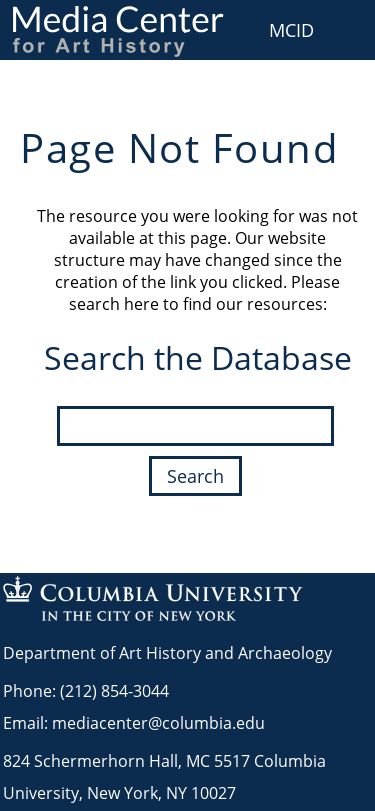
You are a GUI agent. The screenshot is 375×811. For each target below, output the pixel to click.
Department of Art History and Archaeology (167, 653)
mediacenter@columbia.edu (158, 723)
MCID (291, 30)
